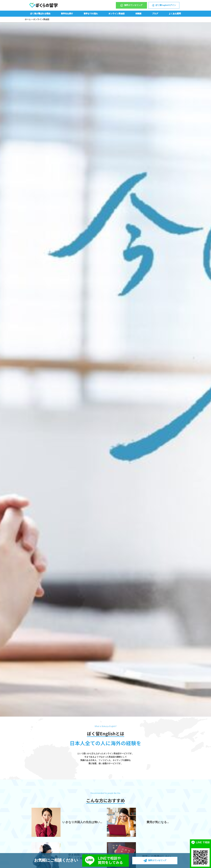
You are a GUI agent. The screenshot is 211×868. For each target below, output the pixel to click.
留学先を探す (67, 14)
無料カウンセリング (131, 5)
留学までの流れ (91, 14)
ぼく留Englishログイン (164, 5)
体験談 (138, 14)
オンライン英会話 (117, 14)
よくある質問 (175, 14)
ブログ (155, 14)
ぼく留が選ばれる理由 (40, 14)
